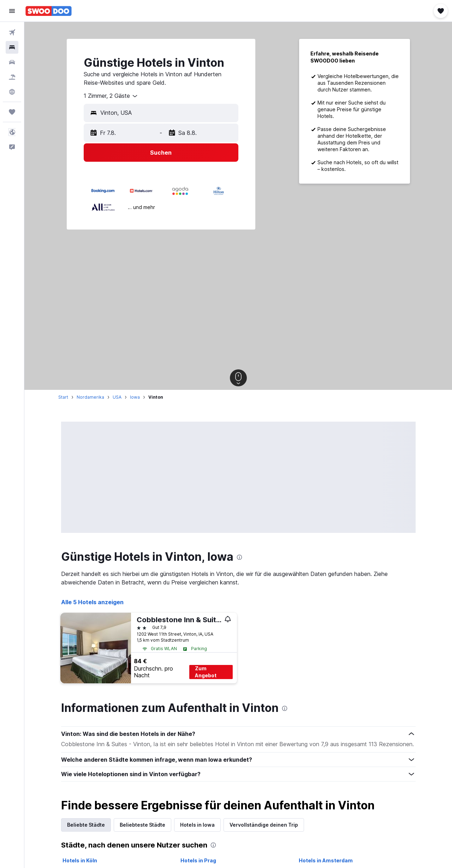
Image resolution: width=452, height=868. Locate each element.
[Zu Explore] (12, 92)
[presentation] (239, 557)
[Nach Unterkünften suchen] (12, 47)
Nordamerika (90, 397)
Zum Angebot (206, 672)
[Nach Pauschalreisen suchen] (12, 77)
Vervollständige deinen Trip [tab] (264, 825)
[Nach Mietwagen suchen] (12, 62)
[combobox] (111, 96)
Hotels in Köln (80, 860)
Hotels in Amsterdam (326, 860)
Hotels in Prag (198, 860)
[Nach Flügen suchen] (12, 32)
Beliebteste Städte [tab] (142, 825)
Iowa (135, 397)
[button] (12, 11)
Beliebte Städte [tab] (86, 825)
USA (117, 397)
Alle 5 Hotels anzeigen (92, 602)
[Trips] (12, 112)
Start (63, 397)
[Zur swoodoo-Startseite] (49, 11)
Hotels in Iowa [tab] (197, 825)
